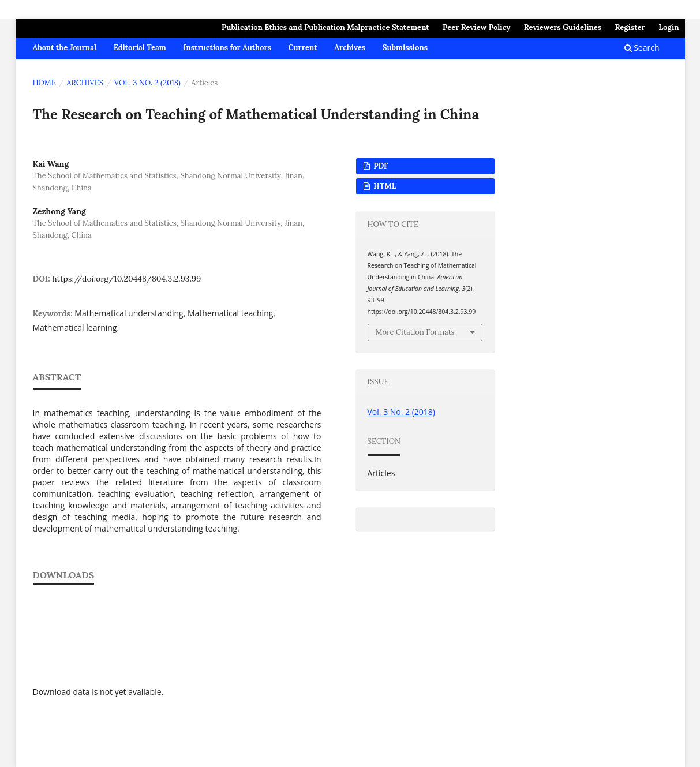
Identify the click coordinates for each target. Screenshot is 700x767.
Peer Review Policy (476, 27)
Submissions (405, 48)
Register (630, 27)
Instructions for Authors (227, 48)
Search (642, 48)
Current (303, 48)
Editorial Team (140, 48)
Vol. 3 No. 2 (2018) (147, 83)
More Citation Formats (415, 332)
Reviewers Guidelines (563, 27)
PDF (380, 166)
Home (44, 83)
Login (669, 27)
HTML (384, 186)
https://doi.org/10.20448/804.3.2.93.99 (126, 279)
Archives (350, 48)
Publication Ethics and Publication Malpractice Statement (325, 27)
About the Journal (65, 48)
